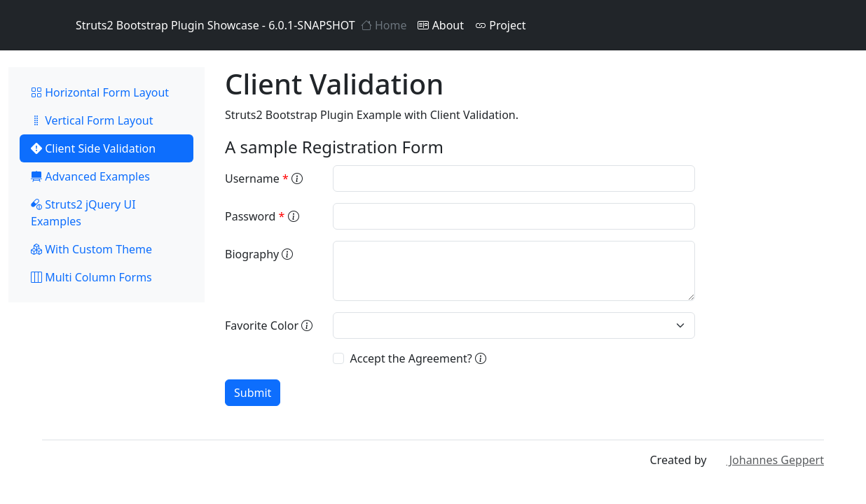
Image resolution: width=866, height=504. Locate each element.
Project (500, 25)
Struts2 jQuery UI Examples (83, 213)
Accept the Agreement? (418, 358)
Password (262, 216)
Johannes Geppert (767, 460)
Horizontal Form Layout (100, 92)
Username (264, 178)
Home (384, 25)
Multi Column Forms (91, 277)
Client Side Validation (93, 148)
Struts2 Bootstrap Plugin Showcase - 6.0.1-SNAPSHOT (199, 25)
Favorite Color (269, 325)
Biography (259, 254)
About (441, 25)
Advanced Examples (90, 176)
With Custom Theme (91, 249)
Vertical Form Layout (92, 120)
